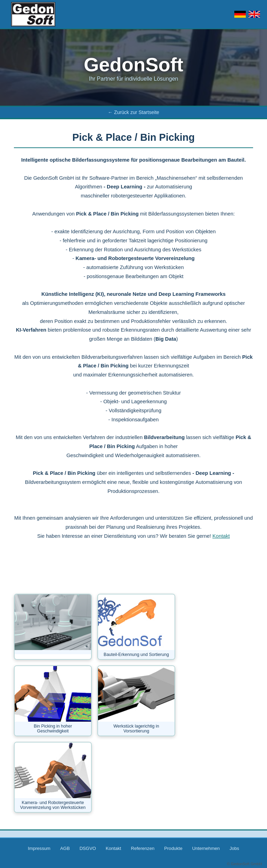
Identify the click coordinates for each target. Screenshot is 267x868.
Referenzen (143, 848)
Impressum (39, 848)
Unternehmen (206, 848)
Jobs (234, 848)
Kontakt (221, 536)
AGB (65, 848)
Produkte (173, 848)
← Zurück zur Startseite (133, 112)
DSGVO (88, 848)
